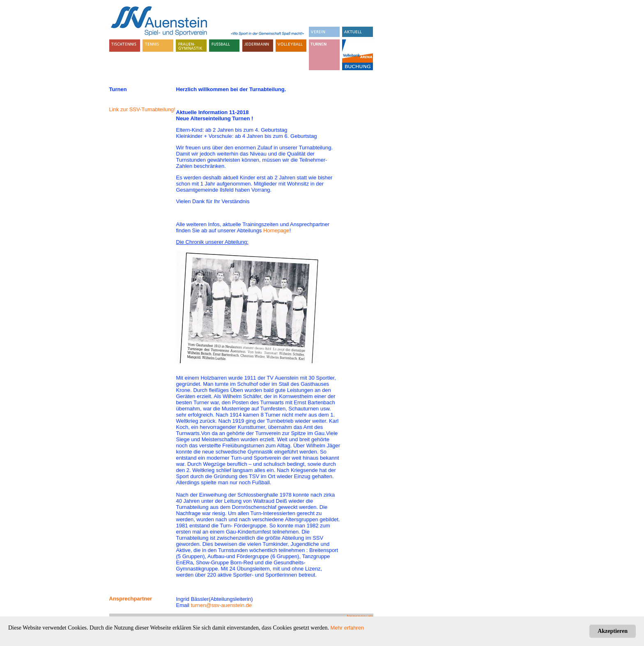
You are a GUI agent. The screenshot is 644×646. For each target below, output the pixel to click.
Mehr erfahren (347, 628)
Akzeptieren (613, 631)
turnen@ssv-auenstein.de (221, 605)
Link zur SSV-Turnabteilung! (142, 109)
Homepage (276, 230)
